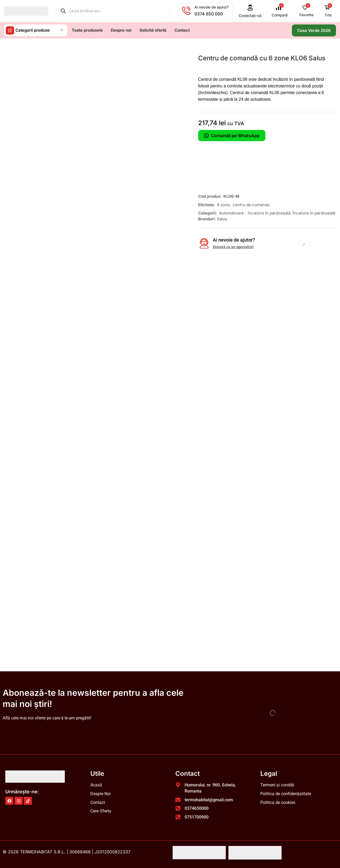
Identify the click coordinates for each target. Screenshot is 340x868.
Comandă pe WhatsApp (232, 135)
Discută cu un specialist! (233, 247)
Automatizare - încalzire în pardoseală (255, 213)
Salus (222, 219)
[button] (250, 11)
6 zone (223, 205)
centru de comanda (251, 205)
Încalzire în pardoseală (314, 213)
